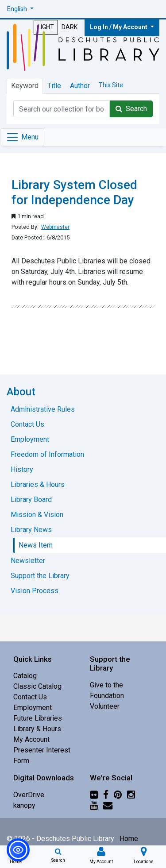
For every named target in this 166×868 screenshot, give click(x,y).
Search (131, 109)
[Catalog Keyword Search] (62, 109)
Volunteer (105, 706)
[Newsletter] (108, 805)
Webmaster (55, 227)
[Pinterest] (118, 795)
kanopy (24, 805)
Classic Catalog (37, 686)
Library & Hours (37, 729)
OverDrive (29, 795)
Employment (33, 708)
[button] (20, 9)
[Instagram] (131, 795)
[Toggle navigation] (22, 137)
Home (129, 839)
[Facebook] (106, 795)
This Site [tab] (111, 85)
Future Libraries (38, 718)
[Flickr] (94, 795)
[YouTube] (94, 805)
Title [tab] (54, 86)
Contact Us (30, 697)
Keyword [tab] (25, 86)
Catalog (25, 676)
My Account (31, 739)
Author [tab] (80, 86)
